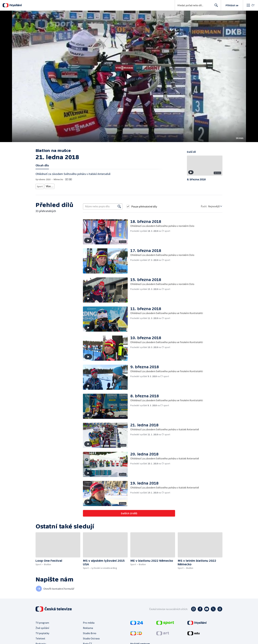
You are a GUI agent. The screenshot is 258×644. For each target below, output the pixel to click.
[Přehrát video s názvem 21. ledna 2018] (129, 76)
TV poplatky (42, 632)
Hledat (215, 7)
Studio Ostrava (91, 637)
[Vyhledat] (119, 205)
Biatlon (50, 186)
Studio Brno (90, 632)
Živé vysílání (42, 627)
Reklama (88, 627)
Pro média (89, 621)
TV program (42, 621)
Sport (40, 186)
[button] (129, 76)
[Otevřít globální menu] (250, 5)
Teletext (40, 637)
